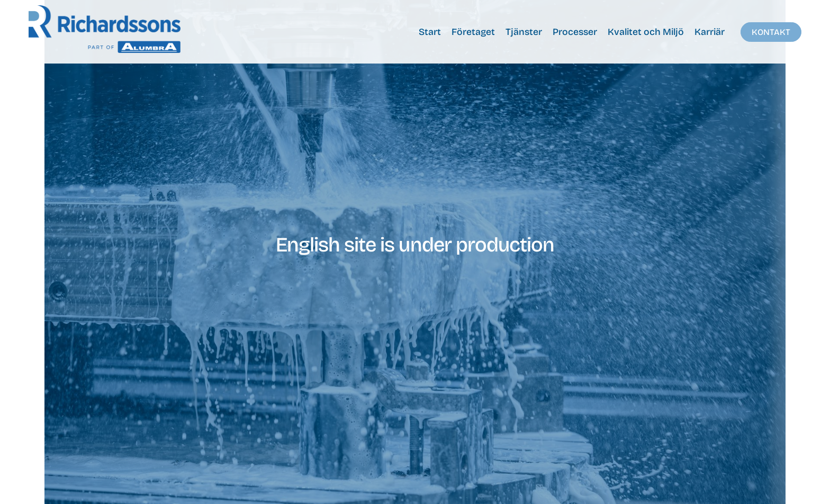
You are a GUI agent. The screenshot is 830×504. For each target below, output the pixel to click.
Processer (575, 32)
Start (430, 32)
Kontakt (771, 32)
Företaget (473, 32)
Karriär (710, 32)
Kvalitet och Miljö (646, 32)
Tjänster (524, 32)
